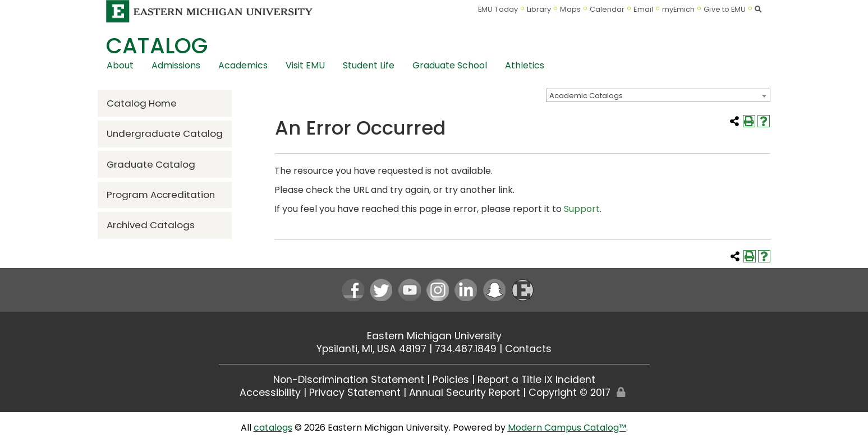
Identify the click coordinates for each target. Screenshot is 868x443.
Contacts (528, 349)
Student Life (369, 65)
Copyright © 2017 (570, 393)
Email (643, 9)
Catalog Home (142, 103)
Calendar (607, 9)
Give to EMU (725, 9)
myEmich (679, 9)
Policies (451, 380)
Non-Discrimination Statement (349, 380)
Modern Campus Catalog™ (567, 428)
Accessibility (270, 393)
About (120, 65)
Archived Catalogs (151, 225)
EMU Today (498, 9)
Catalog (157, 46)
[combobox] (658, 95)
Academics (243, 65)
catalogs (273, 428)
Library (539, 9)
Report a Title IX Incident (536, 380)
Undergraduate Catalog (165, 133)
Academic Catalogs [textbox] (586, 96)
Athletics (525, 65)
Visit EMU (305, 65)
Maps (570, 9)
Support (582, 209)
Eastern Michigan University (434, 336)
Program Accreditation (161, 195)
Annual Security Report (465, 393)
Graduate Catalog (151, 164)
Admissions (176, 65)
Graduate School (450, 65)
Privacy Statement (355, 393)
